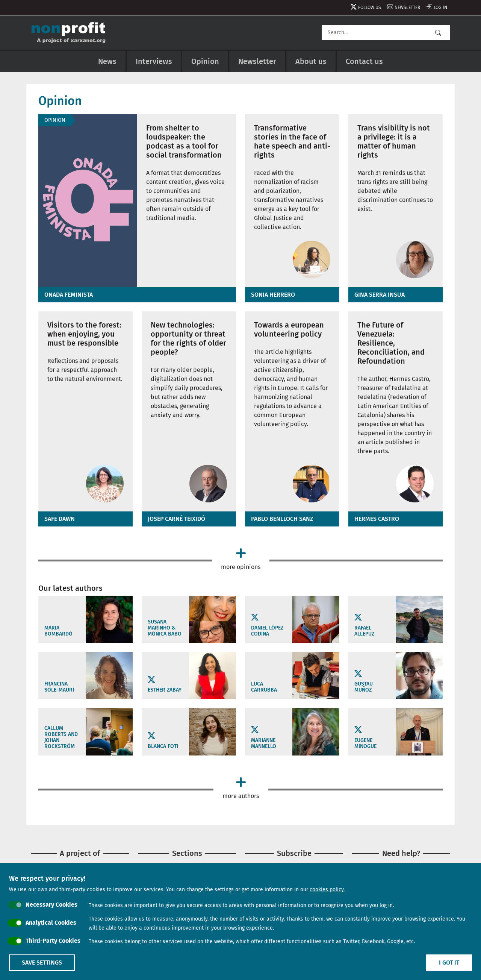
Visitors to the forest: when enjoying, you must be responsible (84, 334)
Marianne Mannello (264, 743)
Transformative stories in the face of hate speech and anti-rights (292, 141)
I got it (449, 963)
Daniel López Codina (267, 631)
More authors (241, 796)
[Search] (386, 33)
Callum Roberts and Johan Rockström (61, 737)
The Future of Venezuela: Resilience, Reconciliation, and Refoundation (391, 343)
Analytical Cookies (51, 923)
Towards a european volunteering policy (289, 329)
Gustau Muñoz (364, 687)
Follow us (370, 8)
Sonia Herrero (273, 295)
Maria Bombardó (58, 631)
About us (311, 61)
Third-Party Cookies (53, 941)
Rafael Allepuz (364, 631)
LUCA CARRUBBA (264, 687)
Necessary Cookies (51, 905)
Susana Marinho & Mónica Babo (165, 628)
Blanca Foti (163, 746)
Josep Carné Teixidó (176, 519)
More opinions (241, 567)
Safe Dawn (60, 519)
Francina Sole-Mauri (59, 687)
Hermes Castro (377, 519)
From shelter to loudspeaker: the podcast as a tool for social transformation (184, 141)
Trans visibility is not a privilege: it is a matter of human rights (394, 141)
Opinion (205, 61)
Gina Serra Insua (380, 295)
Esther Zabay (165, 690)
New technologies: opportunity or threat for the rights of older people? (188, 338)
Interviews (154, 61)
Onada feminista (69, 295)
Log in (440, 8)
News (107, 61)
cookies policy (327, 890)
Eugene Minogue (365, 743)
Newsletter (407, 8)
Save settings (42, 963)
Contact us (364, 61)
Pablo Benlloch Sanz (282, 519)
